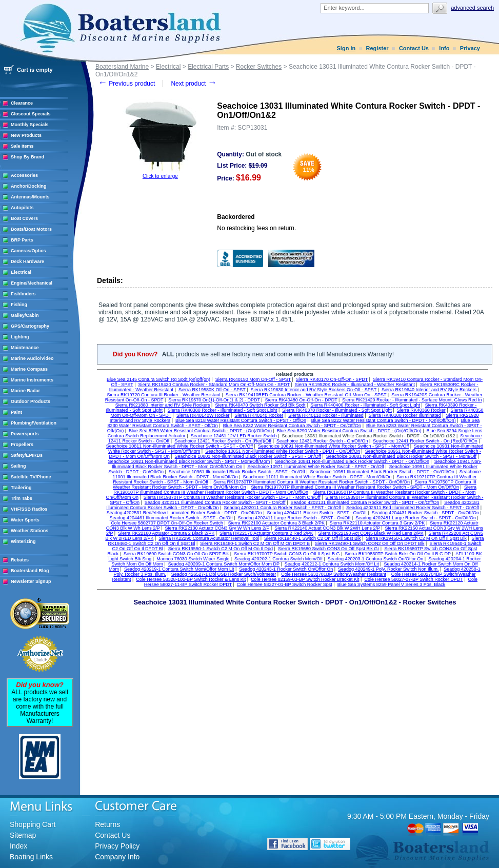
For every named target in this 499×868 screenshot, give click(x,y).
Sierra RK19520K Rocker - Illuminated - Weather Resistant (355, 385)
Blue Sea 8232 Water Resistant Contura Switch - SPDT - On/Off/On (292, 426)
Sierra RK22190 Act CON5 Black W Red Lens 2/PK (371, 533)
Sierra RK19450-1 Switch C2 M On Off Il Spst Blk (416, 538)
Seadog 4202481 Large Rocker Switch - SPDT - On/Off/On (416, 518)
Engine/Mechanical (32, 283)
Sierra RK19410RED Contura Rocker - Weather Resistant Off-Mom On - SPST (306, 395)
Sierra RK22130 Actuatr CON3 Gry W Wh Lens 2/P (217, 528)
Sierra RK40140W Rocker (203, 415)
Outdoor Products (31, 401)
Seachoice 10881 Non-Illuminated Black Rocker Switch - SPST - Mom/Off (401, 456)
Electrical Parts (208, 67)
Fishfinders (23, 294)
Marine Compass (29, 369)
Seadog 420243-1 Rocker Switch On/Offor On (286, 569)
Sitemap (23, 835)
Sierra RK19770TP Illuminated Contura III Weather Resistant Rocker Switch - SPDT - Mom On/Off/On (355, 487)
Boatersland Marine (122, 67)
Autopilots (22, 208)
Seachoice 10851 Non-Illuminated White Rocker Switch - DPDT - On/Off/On (283, 451)
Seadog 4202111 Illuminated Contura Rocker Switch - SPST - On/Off (215, 502)
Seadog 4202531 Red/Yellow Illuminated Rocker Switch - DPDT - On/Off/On (184, 513)
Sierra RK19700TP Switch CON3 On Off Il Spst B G (287, 554)
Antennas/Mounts (30, 197)
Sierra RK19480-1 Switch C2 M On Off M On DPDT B (255, 543)
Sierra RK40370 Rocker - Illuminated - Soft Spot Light (337, 410)
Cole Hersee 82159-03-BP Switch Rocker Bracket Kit (305, 579)
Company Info (117, 857)
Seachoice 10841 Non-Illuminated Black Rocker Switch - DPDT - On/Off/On (352, 461)
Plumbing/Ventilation (34, 423)
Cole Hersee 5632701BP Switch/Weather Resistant (334, 574)
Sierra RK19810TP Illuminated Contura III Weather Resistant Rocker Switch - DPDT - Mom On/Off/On (295, 490)
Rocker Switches (259, 67)
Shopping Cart (33, 824)
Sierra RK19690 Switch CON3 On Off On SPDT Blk (176, 554)
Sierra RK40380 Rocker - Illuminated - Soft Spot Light (223, 410)
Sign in (346, 48)
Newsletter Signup (31, 581)
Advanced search (472, 8)
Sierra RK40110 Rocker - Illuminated (326, 415)
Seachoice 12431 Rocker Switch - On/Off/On (322, 441)
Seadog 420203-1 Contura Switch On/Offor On (375, 559)
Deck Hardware (27, 261)
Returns (107, 824)
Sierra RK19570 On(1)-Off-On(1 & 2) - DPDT (214, 400)
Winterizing (23, 541)
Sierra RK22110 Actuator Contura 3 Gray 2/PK (377, 523)
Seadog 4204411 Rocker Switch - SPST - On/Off (317, 513)
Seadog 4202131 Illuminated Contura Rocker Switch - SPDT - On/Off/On (365, 502)
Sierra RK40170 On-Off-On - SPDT (332, 379)
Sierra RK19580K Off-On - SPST (212, 390)
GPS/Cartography (30, 326)
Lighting (20, 337)
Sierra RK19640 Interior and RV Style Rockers (429, 390)
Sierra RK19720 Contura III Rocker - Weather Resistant (163, 395)
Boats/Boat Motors (31, 229)
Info (444, 48)
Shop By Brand (27, 157)
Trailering (21, 488)
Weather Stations (29, 531)
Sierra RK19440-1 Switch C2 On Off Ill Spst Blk (312, 538)
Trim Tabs (22, 498)
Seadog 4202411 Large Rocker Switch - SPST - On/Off (294, 518)
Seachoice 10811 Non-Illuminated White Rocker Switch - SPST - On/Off (179, 446)
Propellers (22, 445)
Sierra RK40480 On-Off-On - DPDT (301, 400)
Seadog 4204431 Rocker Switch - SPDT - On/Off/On (425, 513)
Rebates (20, 560)
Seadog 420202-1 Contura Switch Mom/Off (278, 559)
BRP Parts (22, 240)
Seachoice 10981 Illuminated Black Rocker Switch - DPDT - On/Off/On (382, 472)
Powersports (25, 434)
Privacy (470, 48)
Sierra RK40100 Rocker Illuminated (405, 415)
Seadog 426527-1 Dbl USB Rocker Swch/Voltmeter (224, 574)
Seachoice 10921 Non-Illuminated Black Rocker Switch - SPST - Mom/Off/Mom (189, 461)
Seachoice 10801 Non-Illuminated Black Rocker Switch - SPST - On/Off (248, 456)
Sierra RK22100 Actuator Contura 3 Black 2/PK (276, 523)
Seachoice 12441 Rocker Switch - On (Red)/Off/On (425, 441)
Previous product (126, 84)
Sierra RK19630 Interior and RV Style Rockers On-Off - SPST (314, 390)
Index (18, 846)
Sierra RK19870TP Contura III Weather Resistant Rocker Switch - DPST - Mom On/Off (232, 497)
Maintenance (25, 348)
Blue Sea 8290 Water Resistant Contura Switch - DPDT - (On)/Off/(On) (349, 431)
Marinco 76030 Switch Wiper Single (193, 559)
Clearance (22, 103)
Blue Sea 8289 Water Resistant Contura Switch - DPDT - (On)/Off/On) (200, 431)
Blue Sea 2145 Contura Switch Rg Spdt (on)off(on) (158, 379)
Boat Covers (24, 218)
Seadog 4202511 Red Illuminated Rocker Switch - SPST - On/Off (413, 508)
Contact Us (414, 48)
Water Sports (25, 520)
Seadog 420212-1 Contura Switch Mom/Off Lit (332, 564)
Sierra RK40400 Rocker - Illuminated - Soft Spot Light (365, 405)
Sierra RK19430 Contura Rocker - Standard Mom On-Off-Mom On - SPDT (214, 385)
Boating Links (31, 857)
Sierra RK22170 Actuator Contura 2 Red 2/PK (266, 533)
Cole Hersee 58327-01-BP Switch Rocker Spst (285, 584)
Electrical (21, 272)
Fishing (19, 305)
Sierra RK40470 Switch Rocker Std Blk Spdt (260, 405)
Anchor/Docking (29, 186)
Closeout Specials (31, 114)
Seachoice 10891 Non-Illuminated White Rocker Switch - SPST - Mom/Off (333, 446)
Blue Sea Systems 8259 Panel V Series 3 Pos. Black (392, 584)
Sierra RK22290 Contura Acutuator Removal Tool (209, 538)
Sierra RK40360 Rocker (421, 410)
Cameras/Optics (28, 251)
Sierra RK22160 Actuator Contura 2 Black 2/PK (166, 533)
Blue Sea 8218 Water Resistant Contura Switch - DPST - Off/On (241, 420)
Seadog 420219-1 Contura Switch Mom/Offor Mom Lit (179, 569)
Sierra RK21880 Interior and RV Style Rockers (163, 405)
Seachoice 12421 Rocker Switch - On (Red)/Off (223, 441)
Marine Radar (25, 391)
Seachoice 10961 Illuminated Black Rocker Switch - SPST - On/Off (237, 472)
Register (377, 48)
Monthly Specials (30, 125)
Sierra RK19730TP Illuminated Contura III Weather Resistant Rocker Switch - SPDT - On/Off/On (312, 482)
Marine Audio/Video (32, 358)
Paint (16, 412)
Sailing (18, 466)
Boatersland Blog (30, 571)
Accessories (24, 175)
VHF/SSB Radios (29, 509)
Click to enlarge (160, 176)
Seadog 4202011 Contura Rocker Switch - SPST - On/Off (282, 508)
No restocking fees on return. (256, 228)
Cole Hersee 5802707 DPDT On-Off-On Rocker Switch (167, 523)
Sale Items (22, 146)
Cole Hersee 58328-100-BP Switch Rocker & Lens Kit (191, 579)
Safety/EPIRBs (27, 455)
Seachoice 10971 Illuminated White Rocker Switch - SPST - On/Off (316, 467)
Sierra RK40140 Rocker (259, 415)
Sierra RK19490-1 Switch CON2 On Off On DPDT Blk (370, 543)
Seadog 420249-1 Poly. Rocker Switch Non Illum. (388, 569)
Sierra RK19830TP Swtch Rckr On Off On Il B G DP (398, 554)
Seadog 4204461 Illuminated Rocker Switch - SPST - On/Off (171, 518)
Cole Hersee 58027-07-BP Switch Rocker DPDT (413, 579)
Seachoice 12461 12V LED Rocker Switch (234, 436)
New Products (26, 135)
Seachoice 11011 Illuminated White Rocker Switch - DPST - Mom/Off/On (317, 477)
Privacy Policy (117, 846)
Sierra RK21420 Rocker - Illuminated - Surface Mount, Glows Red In (412, 400)
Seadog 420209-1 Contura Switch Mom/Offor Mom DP (224, 564)
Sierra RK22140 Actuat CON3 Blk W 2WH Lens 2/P (327, 528)
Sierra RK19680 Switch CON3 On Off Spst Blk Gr (328, 549)
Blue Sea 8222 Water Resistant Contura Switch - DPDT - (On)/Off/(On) (384, 420)
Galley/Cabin (25, 315)
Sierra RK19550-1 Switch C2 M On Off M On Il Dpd (221, 549)
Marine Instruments (32, 380)
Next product (194, 84)
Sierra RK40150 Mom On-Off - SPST (253, 379)
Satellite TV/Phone (31, 477)
